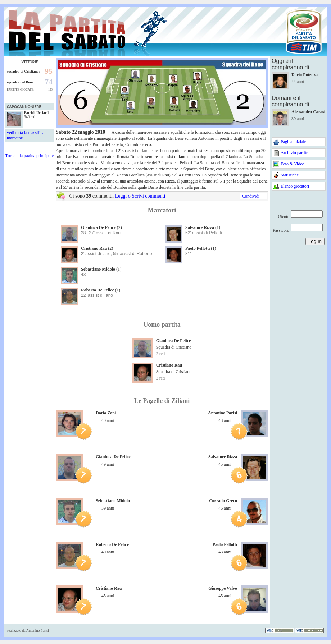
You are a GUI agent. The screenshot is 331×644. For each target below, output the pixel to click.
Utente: (284, 217)
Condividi (251, 196)
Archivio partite (294, 153)
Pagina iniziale (293, 142)
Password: (282, 230)
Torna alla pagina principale (30, 156)
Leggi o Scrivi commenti (140, 196)
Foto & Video (293, 164)
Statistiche (290, 175)
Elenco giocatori (295, 186)
